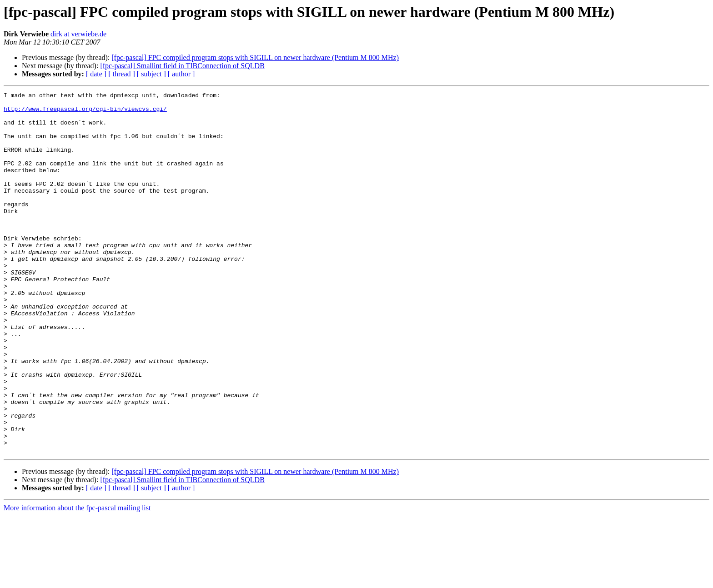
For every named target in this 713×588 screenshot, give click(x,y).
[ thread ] (122, 74)
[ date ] (96, 74)
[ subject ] (151, 74)
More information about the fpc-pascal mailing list (77, 580)
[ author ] (181, 74)
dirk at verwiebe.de (78, 34)
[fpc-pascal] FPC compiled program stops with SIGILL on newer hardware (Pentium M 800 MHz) (255, 57)
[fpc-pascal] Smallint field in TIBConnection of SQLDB (182, 66)
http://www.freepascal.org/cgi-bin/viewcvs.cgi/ (85, 113)
